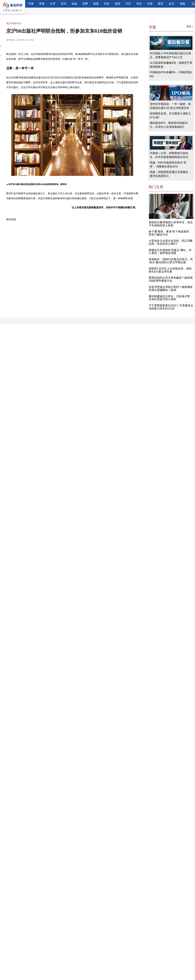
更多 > (190, 26)
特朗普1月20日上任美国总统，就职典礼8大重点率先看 (170, 270)
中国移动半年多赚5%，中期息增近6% (171, 74)
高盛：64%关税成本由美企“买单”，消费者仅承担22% (168, 165)
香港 (42, 4)
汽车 (128, 4)
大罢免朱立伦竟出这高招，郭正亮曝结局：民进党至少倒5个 (171, 242)
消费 (85, 4)
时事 (31, 4)
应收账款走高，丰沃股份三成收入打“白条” (170, 115)
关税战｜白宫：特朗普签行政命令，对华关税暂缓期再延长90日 (169, 155)
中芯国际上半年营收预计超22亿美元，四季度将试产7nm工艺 (170, 55)
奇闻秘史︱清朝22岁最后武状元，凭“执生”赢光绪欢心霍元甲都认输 (171, 261)
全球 (63, 4)
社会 (19, 23)
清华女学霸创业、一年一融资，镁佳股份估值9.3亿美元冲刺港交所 (170, 106)
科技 (107, 4)
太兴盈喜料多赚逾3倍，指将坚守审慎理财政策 (171, 65)
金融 (74, 4)
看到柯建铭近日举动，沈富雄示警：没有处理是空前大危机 (171, 298)
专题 (150, 4)
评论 (139, 4)
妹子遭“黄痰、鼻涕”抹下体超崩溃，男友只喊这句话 (170, 233)
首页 (8, 23)
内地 (14, 23)
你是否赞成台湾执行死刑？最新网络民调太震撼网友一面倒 (171, 289)
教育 (161, 4)
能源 (117, 4)
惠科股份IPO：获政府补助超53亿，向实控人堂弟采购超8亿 (169, 125)
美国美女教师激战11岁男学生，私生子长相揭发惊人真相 (171, 224)
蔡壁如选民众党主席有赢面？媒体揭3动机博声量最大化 (171, 279)
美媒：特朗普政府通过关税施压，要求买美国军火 (170, 174)
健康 (96, 4)
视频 (182, 4)
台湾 (53, 4)
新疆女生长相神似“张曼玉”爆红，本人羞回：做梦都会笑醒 (170, 252)
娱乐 (172, 4)
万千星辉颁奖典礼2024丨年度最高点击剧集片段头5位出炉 (171, 307)
